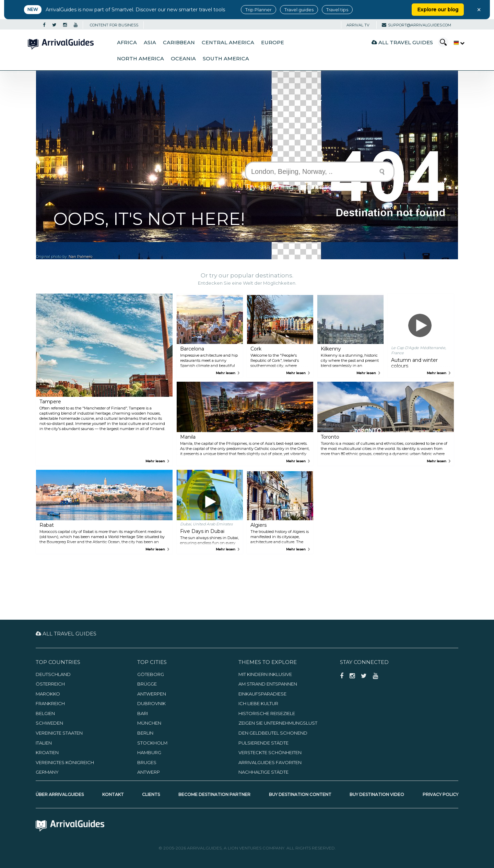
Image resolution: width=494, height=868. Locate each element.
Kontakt (113, 794)
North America (140, 59)
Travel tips (337, 10)
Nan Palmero (80, 257)
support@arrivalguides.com (416, 25)
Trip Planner (258, 10)
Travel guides (299, 10)
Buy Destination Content (300, 794)
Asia (150, 43)
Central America (228, 43)
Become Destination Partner (214, 794)
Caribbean (179, 43)
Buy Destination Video (377, 794)
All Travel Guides (402, 42)
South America (226, 59)
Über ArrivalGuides (60, 794)
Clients (151, 794)
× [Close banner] (479, 10)
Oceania (183, 59)
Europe (273, 43)
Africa (127, 43)
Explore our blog (438, 10)
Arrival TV (358, 25)
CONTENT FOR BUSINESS (114, 25)
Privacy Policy (440, 794)
